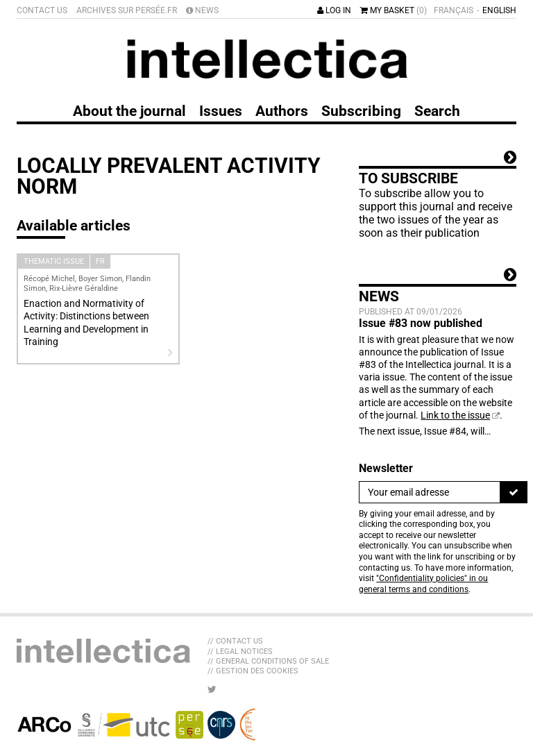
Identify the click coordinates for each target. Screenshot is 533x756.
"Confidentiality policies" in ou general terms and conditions (423, 584)
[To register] (514, 492)
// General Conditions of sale (268, 661)
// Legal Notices (240, 652)
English (499, 10)
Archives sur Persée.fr (127, 10)
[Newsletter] (430, 492)
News (202, 10)
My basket (394, 10)
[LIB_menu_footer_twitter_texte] (212, 689)
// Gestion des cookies (253, 671)
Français (454, 10)
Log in (334, 10)
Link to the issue (455, 415)
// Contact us (235, 641)
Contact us (42, 10)
